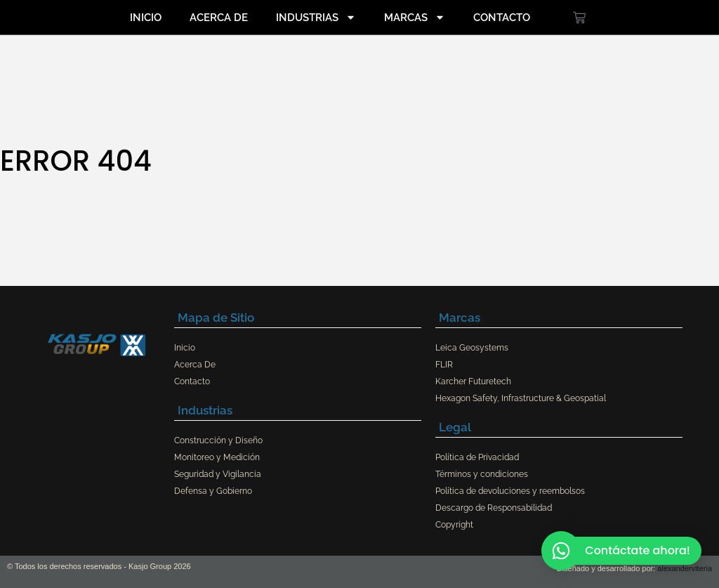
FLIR (444, 365)
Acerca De (219, 18)
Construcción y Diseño (218, 440)
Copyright (454, 525)
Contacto (502, 18)
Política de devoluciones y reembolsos (510, 491)
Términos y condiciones (482, 474)
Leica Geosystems (472, 348)
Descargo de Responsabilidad (494, 508)
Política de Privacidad (477, 457)
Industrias (316, 17)
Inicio (146, 18)
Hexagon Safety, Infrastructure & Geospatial (521, 398)
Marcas (415, 17)
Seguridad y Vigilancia (218, 474)
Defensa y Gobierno (213, 491)
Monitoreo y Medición (217, 457)
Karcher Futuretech (473, 381)
